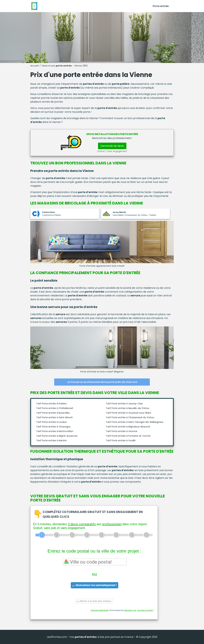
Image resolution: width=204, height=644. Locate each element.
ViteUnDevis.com (130, 610)
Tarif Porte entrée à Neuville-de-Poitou (127, 408)
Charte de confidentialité (100, 610)
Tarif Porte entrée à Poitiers (51, 404)
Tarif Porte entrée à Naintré (51, 440)
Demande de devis (112, 146)
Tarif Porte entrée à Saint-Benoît (54, 417)
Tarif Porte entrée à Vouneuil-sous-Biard (128, 413)
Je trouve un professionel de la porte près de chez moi (102, 382)
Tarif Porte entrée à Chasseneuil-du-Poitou (130, 417)
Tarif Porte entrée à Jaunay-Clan (124, 404)
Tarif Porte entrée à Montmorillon (55, 431)
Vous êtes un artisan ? (146, 610)
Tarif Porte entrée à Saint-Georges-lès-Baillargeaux (135, 422)
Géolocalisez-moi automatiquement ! (95, 585)
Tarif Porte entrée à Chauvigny (53, 427)
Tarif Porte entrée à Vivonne (122, 431)
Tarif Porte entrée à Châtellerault (55, 408)
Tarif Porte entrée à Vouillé (121, 440)
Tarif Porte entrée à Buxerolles (53, 413)
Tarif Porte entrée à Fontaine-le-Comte (128, 436)
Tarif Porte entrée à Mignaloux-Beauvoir (128, 427)
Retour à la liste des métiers (94, 601)
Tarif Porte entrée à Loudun (51, 422)
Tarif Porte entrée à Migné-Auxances (57, 436)
